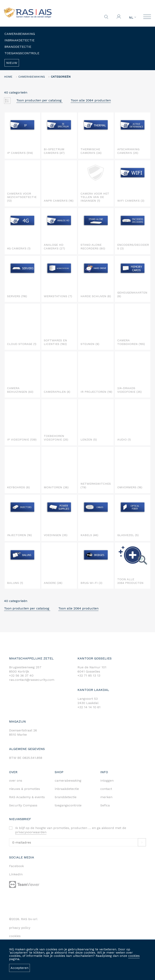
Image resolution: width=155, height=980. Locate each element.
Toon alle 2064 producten (91, 100)
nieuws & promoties (25, 789)
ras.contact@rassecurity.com (32, 680)
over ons (16, 781)
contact (106, 789)
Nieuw (12, 63)
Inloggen (107, 781)
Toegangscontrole (22, 53)
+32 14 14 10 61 (89, 707)
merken (106, 797)
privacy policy (20, 928)
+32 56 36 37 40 (21, 675)
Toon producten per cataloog (39, 100)
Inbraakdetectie (19, 40)
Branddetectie (18, 47)
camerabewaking (68, 781)
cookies (134, 956)
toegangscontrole (68, 805)
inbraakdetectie (67, 789)
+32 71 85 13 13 (89, 675)
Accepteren (19, 968)
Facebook (16, 866)
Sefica (105, 805)
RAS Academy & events (27, 797)
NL (132, 18)
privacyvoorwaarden (31, 832)
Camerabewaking (20, 34)
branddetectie (66, 797)
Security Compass (23, 805)
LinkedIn (16, 874)
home (8, 77)
